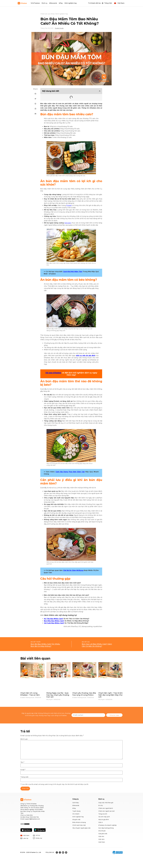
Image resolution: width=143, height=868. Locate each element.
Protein (69, 205)
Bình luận (24, 739)
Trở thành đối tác (94, 3)
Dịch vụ (45, 3)
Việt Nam (121, 3)
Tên (22, 762)
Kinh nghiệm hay (71, 3)
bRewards (53, 3)
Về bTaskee (35, 3)
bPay (61, 3)
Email (23, 770)
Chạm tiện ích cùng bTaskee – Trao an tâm (30, 694)
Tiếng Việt (108, 3)
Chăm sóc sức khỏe (47, 14)
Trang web (24, 777)
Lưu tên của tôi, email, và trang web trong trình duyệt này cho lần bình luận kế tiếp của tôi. (55, 784)
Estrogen (68, 223)
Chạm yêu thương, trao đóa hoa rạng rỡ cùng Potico (84, 694)
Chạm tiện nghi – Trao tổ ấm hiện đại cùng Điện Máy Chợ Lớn (110, 695)
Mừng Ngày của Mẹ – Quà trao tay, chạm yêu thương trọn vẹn (58, 695)
